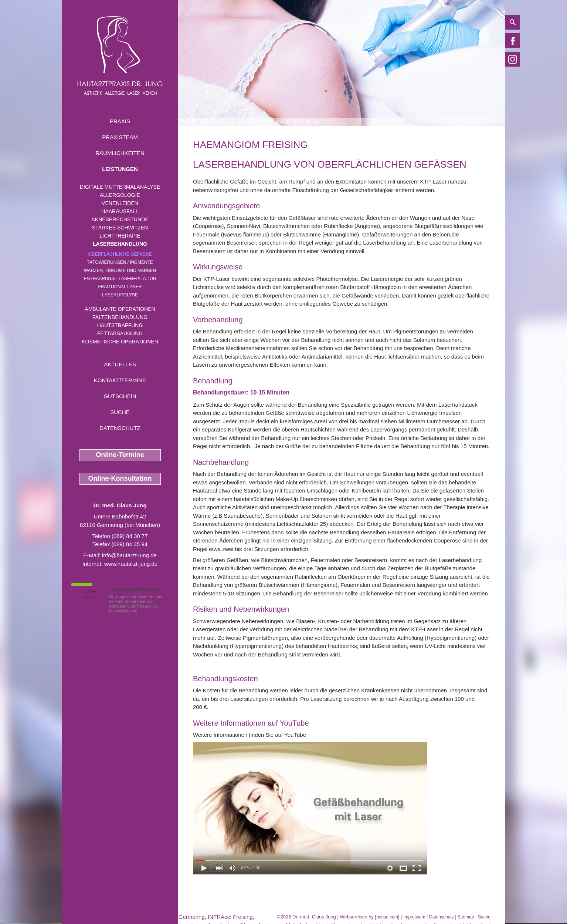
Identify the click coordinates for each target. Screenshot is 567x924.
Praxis (120, 121)
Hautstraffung (120, 325)
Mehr (148, 611)
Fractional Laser (120, 287)
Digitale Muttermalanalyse (120, 187)
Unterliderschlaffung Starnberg (99, 917)
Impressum (414, 917)
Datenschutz (120, 428)
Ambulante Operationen (120, 309)
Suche (120, 412)
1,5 (89, 594)
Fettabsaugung (120, 333)
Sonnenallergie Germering (172, 917)
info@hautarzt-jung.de (129, 555)
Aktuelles (120, 364)
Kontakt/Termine (120, 380)
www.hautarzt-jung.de (131, 564)
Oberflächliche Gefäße (120, 254)
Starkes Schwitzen (120, 228)
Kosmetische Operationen (120, 342)
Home (199, 122)
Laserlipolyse (120, 295)
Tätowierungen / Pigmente (120, 262)
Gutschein (120, 396)
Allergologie (120, 195)
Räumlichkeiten (120, 153)
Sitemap (466, 917)
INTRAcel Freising (230, 917)
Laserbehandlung (120, 244)
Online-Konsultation (120, 478)
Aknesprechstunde (120, 219)
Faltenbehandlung (120, 317)
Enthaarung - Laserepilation (120, 279)
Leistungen (120, 169)
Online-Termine (120, 455)
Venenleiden (120, 203)
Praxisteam (120, 137)
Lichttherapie (120, 236)
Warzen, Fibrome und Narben (120, 271)
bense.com (387, 917)
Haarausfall (120, 211)
